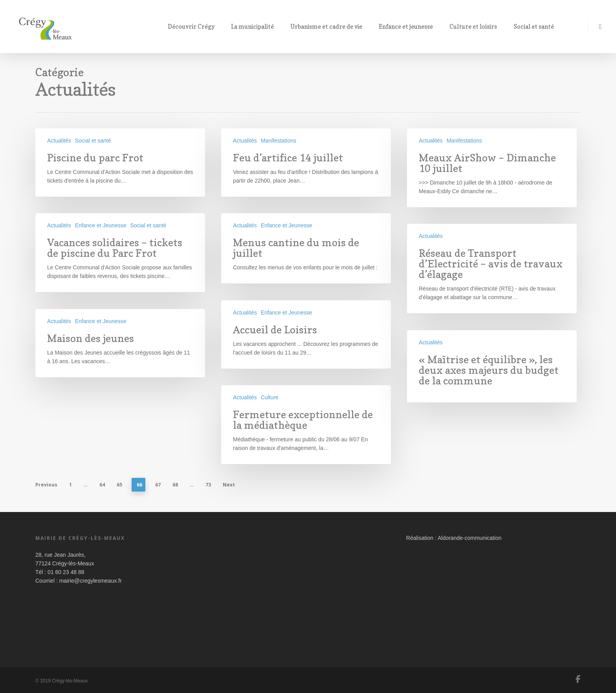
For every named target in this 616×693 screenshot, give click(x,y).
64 (102, 485)
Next (229, 485)
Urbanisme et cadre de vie (330, 27)
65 (119, 485)
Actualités (59, 141)
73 (208, 485)
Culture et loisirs (477, 27)
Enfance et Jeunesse (101, 225)
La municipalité (256, 27)
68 (175, 485)
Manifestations (279, 141)
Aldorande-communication (470, 538)
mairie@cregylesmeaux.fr (91, 581)
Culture (270, 403)
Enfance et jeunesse (409, 27)
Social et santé (537, 27)
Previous (46, 485)
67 (158, 485)
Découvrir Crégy (195, 27)
